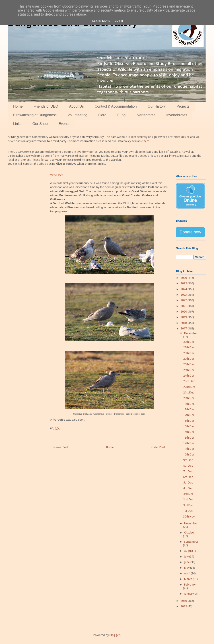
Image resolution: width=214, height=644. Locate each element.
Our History (157, 106)
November (191, 523)
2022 (184, 300)
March (188, 579)
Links (17, 124)
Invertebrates (177, 115)
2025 (184, 283)
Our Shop (40, 124)
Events (64, 124)
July (187, 557)
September (191, 542)
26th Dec (189, 364)
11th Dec (189, 449)
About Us (76, 106)
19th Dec (189, 404)
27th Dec (189, 359)
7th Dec (188, 471)
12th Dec (189, 443)
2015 (184, 606)
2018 (184, 323)
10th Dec (189, 454)
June (187, 562)
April (187, 573)
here (146, 141)
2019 (184, 317)
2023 (184, 295)
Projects (183, 106)
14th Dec (189, 432)
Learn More (101, 21)
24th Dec (189, 376)
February (190, 585)
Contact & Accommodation (116, 106)
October (189, 533)
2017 (184, 328)
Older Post (158, 447)
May (187, 568)
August (189, 551)
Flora (102, 115)
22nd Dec (189, 387)
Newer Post (61, 447)
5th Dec (188, 482)
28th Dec (189, 353)
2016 (184, 601)
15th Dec (189, 426)
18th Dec (189, 409)
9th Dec (188, 460)
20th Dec (189, 398)
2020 (184, 312)
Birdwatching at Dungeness (35, 115)
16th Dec (189, 421)
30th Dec (189, 342)
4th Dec (188, 488)
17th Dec (189, 415)
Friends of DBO (46, 106)
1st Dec (188, 511)
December (191, 333)
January (189, 594)
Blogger (115, 635)
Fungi (122, 115)
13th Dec (189, 438)
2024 (184, 289)
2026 (184, 278)
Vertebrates (146, 115)
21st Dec (189, 392)
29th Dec (189, 347)
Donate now (190, 232)
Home (18, 106)
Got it (119, 21)
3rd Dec (188, 494)
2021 (184, 306)
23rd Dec (189, 381)
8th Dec (188, 466)
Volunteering (77, 115)
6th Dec (188, 477)
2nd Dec (188, 499)
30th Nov (189, 517)
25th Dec (189, 370)
